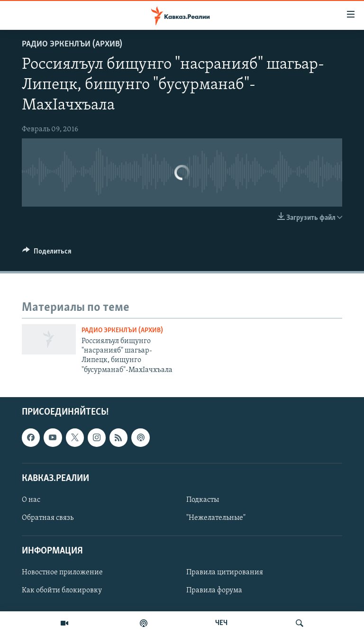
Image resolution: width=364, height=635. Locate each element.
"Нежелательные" (216, 518)
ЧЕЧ (221, 623)
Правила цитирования (225, 573)
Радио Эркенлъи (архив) (72, 44)
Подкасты (203, 500)
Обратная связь (48, 518)
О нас (31, 500)
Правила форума (214, 591)
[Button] (47, 254)
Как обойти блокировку (62, 591)
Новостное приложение (62, 573)
